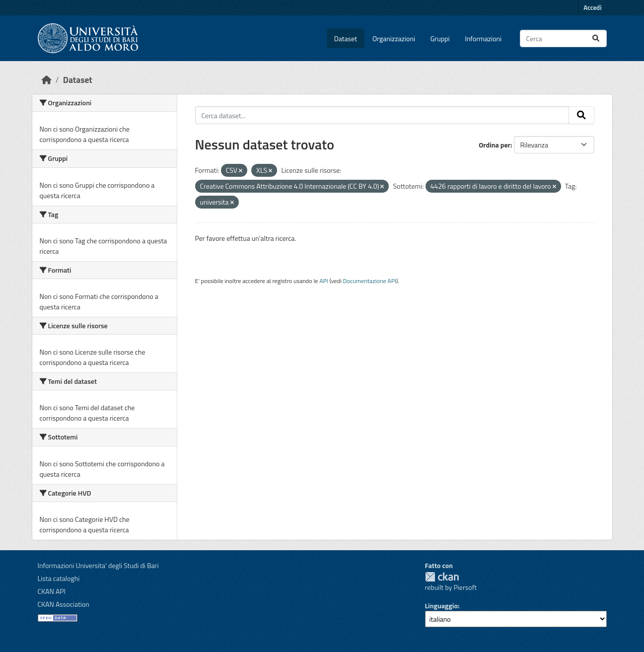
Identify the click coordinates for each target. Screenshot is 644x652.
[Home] (47, 80)
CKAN (442, 577)
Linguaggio (441, 606)
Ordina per (495, 145)
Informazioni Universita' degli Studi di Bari (98, 565)
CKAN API (52, 591)
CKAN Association (64, 604)
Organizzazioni (394, 38)
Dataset (346, 38)
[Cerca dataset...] (563, 38)
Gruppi (440, 38)
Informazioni (483, 38)
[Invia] (596, 38)
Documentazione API (370, 281)
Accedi (592, 7)
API (324, 281)
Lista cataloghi (59, 578)
